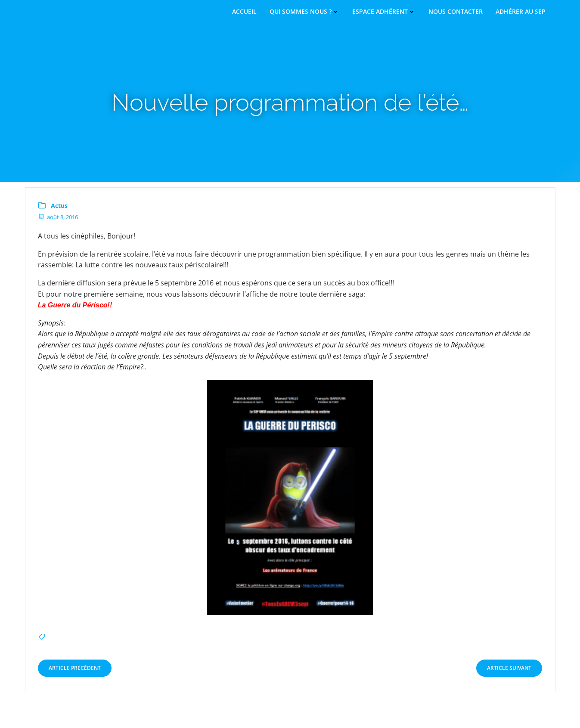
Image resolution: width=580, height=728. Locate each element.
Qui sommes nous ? (304, 12)
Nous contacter (456, 12)
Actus (60, 206)
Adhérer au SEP (521, 12)
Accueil (244, 12)
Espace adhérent (384, 12)
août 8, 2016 (58, 217)
